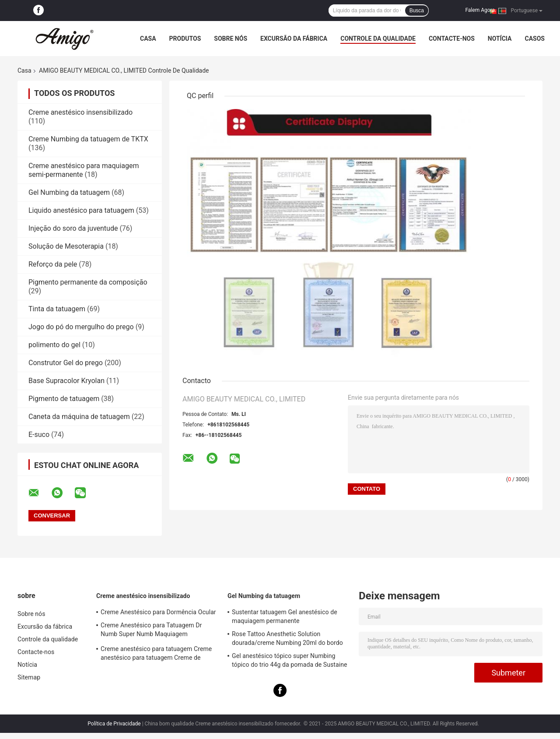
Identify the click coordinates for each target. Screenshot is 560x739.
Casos (534, 39)
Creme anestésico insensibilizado (80, 112)
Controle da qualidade (378, 39)
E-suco (39, 435)
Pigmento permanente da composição (88, 282)
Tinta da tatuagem (57, 309)
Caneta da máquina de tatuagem (79, 417)
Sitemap (29, 677)
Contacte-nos (452, 39)
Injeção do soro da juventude (73, 228)
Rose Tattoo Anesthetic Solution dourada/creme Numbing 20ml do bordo (287, 638)
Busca (417, 11)
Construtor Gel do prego (66, 363)
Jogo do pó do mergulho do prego (81, 327)
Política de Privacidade (114, 724)
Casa (148, 39)
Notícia (500, 39)
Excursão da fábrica (294, 39)
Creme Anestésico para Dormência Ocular (158, 612)
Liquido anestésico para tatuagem (81, 210)
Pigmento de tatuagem (64, 399)
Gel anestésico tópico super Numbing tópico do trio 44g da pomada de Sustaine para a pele (290, 662)
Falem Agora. (481, 10)
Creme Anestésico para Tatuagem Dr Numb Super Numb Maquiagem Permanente (151, 631)
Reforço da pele (53, 264)
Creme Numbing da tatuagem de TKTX (88, 139)
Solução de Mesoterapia (66, 246)
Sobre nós (231, 39)
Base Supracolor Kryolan (66, 381)
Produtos (185, 39)
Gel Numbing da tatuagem (69, 192)
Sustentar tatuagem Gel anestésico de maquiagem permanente (285, 616)
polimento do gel (54, 345)
